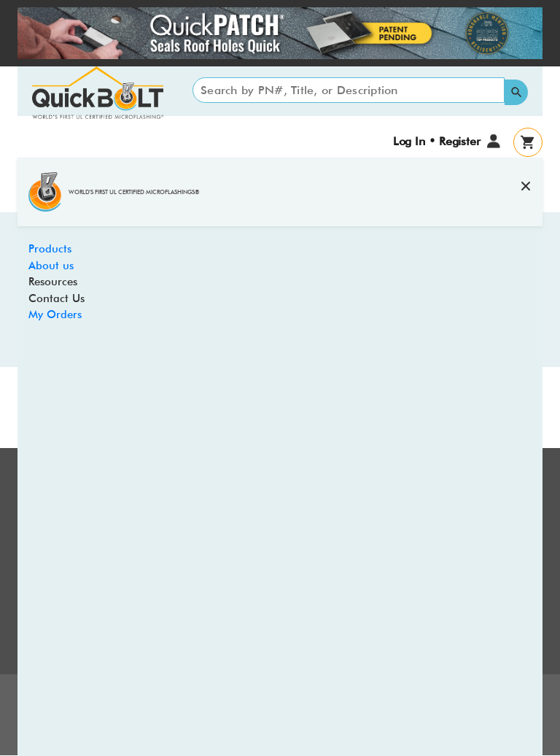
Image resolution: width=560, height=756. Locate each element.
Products (50, 249)
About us (51, 266)
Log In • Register (437, 141)
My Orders (55, 315)
